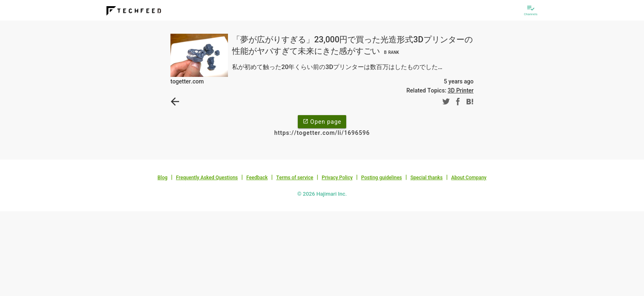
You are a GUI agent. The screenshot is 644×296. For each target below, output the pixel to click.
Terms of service (294, 178)
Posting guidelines (381, 178)
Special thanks (427, 178)
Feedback (257, 178)
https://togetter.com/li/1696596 (322, 133)
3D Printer (461, 90)
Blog (163, 178)
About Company (469, 178)
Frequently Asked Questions (207, 178)
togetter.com (187, 81)
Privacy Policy (337, 178)
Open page (322, 121)
